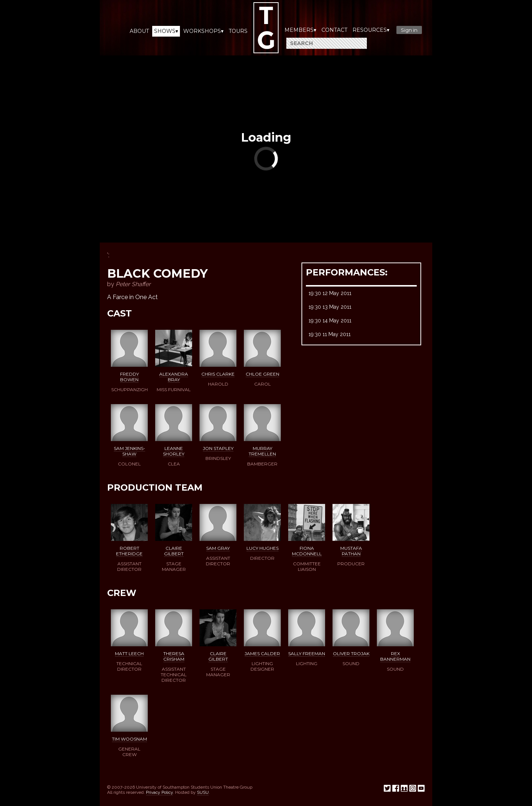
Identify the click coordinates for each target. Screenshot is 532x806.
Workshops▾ (203, 31)
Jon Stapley (218, 448)
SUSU (203, 792)
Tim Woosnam (129, 739)
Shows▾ (166, 31)
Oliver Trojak (351, 653)
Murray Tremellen (262, 451)
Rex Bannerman (395, 656)
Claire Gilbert (174, 551)
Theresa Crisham (174, 656)
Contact (334, 30)
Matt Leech (129, 653)
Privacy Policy (159, 792)
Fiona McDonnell (307, 551)
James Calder (262, 653)
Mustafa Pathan (351, 551)
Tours (238, 31)
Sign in (409, 30)
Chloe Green (262, 374)
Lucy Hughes (262, 548)
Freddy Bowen (129, 377)
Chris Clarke (218, 374)
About (139, 31)
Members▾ (300, 30)
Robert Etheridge (129, 551)
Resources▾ (371, 30)
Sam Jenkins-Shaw (129, 451)
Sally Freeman (307, 653)
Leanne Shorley (174, 451)
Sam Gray (218, 548)
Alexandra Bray (174, 377)
